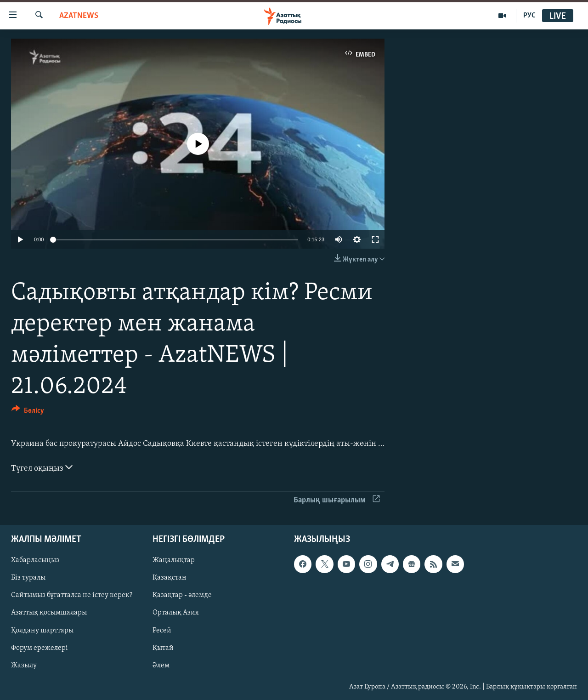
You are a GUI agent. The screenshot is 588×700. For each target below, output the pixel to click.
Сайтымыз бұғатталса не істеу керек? (72, 596)
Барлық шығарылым (337, 500)
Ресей (162, 631)
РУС (529, 16)
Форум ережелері (40, 648)
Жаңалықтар (174, 561)
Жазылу (24, 666)
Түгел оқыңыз (42, 467)
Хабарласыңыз (35, 561)
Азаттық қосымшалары (49, 613)
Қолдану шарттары (42, 631)
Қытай (163, 648)
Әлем (161, 666)
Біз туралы (28, 578)
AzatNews (79, 16)
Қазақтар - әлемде (182, 596)
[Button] (28, 412)
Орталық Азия (176, 613)
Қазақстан (170, 578)
